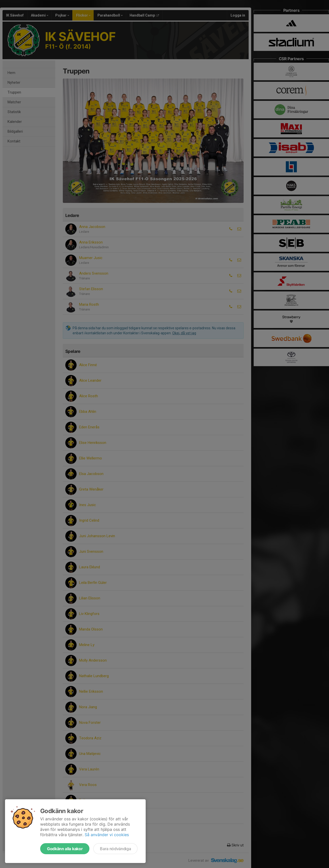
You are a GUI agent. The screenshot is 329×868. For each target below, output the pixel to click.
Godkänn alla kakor (65, 849)
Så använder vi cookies (107, 835)
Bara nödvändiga (115, 849)
